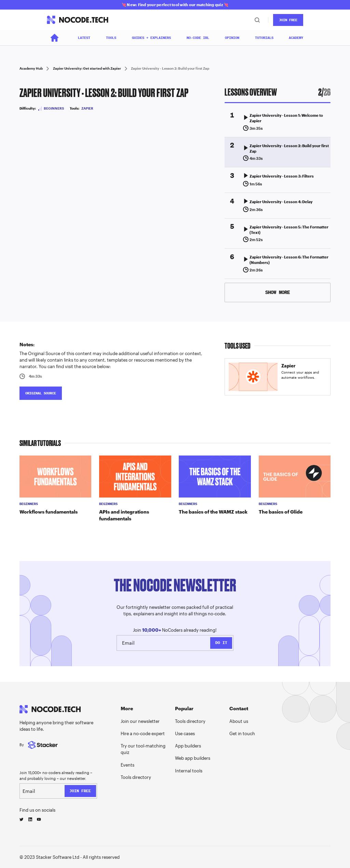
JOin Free (288, 20)
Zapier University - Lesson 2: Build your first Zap (170, 68)
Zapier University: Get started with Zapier (87, 68)
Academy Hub (31, 68)
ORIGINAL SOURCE (41, 393)
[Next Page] (278, 292)
